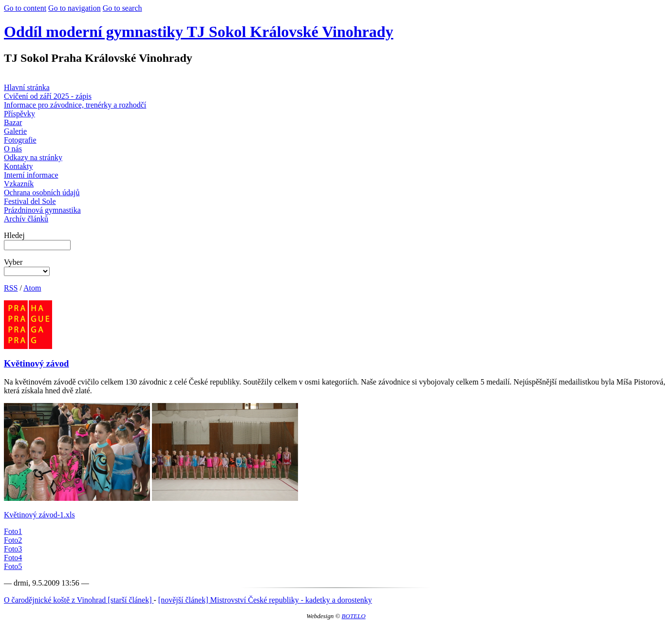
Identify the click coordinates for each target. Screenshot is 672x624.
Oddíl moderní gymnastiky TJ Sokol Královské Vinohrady (199, 32)
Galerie (15, 131)
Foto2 (13, 540)
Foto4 (13, 558)
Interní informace (31, 175)
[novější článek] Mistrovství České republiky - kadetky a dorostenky (265, 600)
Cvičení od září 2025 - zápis (48, 96)
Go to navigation (75, 8)
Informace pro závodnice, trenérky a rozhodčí (75, 105)
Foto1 (13, 531)
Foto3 (13, 549)
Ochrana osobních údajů (42, 193)
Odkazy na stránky (33, 157)
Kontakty (19, 166)
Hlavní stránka (27, 87)
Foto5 (13, 566)
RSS (11, 288)
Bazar (13, 122)
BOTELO (354, 616)
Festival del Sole (30, 201)
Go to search (122, 8)
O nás (13, 149)
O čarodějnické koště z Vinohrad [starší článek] (79, 600)
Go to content (25, 8)
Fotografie (20, 140)
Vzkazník (19, 184)
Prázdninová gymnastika (42, 210)
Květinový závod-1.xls (39, 515)
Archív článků (26, 219)
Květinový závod (37, 363)
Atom (32, 288)
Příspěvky (19, 114)
